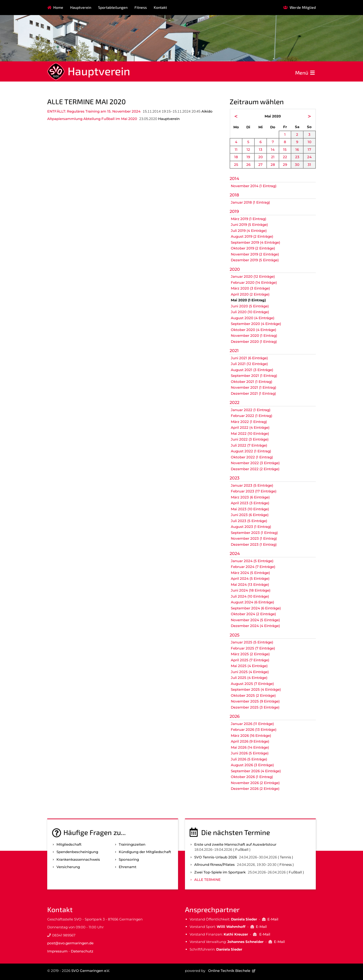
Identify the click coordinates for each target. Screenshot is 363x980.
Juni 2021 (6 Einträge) (249, 358)
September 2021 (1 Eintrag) (254, 376)
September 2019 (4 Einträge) (255, 242)
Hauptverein (81, 7)
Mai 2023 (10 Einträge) (250, 509)
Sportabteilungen (113, 7)
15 (285, 150)
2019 (234, 211)
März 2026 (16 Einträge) (251, 736)
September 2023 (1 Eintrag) (254, 533)
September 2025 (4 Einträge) (256, 689)
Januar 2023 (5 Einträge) (252, 485)
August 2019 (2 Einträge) (252, 236)
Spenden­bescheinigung (77, 852)
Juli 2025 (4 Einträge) (249, 678)
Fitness (141, 7)
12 (248, 150)
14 (273, 150)
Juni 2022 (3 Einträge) (250, 439)
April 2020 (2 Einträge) (250, 294)
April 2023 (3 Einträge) (250, 503)
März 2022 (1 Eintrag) (249, 422)
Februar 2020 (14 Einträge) (254, 282)
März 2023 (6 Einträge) (250, 497)
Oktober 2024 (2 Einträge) (253, 614)
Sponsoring (129, 859)
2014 (234, 179)
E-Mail (273, 919)
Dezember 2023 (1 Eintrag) (254, 544)
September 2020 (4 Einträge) (256, 324)
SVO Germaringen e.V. (91, 971)
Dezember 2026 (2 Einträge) (255, 789)
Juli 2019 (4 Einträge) (249, 231)
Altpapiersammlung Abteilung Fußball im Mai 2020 (92, 119)
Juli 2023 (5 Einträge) (249, 521)
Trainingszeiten (132, 844)
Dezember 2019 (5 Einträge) (255, 260)
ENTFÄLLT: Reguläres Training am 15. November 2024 (94, 111)
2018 (234, 195)
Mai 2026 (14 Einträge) (250, 747)
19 (248, 157)
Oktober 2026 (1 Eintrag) (252, 777)
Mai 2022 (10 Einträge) (250, 433)
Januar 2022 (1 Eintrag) (251, 410)
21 (273, 157)
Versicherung (68, 867)
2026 (235, 716)
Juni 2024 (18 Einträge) (251, 590)
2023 (235, 478)
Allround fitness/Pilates (214, 865)
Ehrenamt (128, 867)
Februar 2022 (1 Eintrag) (252, 416)
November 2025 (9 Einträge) (255, 701)
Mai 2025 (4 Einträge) (249, 666)
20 (261, 157)
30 (297, 165)
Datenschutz (82, 951)
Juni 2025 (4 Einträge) (250, 672)
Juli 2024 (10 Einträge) (250, 596)
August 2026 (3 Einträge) (252, 765)
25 (236, 165)
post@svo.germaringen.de (70, 943)
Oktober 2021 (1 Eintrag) (252, 382)
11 (236, 150)
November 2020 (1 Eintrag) (254, 336)
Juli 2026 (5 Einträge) (249, 759)
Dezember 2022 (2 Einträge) (255, 469)
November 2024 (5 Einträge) (255, 620)
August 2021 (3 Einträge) (252, 370)
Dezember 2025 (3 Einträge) (255, 707)
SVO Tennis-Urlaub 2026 (216, 857)
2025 (235, 635)
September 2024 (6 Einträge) (256, 608)
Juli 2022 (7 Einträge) (249, 445)
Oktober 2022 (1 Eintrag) (252, 457)
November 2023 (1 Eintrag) (254, 538)
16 (297, 150)
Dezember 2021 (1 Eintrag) (253, 393)
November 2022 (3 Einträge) (255, 463)
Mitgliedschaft (69, 844)
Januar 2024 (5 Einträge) (252, 561)
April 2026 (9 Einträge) (250, 741)
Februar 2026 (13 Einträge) (254, 729)
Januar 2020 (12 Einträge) (253, 276)
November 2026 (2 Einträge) (255, 783)
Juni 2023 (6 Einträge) (250, 515)
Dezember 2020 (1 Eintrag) (254, 342)
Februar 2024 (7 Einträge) (253, 567)
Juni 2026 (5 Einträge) (250, 753)
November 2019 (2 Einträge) (255, 254)
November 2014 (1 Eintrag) (254, 186)
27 (260, 165)
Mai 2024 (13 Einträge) (250, 585)
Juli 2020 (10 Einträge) (250, 312)
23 (297, 157)
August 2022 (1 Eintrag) (251, 451)
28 (273, 165)
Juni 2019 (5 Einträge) (249, 225)
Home (58, 7)
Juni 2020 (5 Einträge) (250, 306)
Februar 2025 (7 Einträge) (253, 648)
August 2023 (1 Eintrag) (251, 527)
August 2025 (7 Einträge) (252, 684)
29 (285, 165)
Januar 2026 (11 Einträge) (252, 724)
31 (309, 165)
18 (236, 157)
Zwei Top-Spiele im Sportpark (220, 872)
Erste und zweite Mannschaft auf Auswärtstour (235, 844)
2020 (235, 269)
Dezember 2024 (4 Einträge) (255, 626)
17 (309, 150)
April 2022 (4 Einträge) (250, 427)
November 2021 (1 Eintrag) (253, 387)
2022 (235, 403)
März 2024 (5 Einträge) (250, 573)
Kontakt (160, 7)
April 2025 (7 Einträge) (250, 660)
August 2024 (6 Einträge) (252, 602)
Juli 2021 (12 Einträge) (249, 364)
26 (248, 165)
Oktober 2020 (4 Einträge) (253, 330)
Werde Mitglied (303, 7)
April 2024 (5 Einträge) (250, 578)
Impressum (57, 951)
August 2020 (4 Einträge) (253, 318)
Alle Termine (207, 880)
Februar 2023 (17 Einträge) (254, 491)
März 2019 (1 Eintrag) (249, 219)
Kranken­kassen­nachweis (78, 859)
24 (309, 157)
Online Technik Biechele (229, 971)
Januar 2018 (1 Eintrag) (250, 202)
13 (261, 150)
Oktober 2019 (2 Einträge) (253, 248)
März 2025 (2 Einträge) (250, 654)
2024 (235, 554)
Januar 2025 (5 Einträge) (252, 642)
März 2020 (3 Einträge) (250, 288)
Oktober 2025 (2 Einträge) (253, 695)
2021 (234, 351)
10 (310, 142)
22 (285, 157)
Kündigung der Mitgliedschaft (145, 852)
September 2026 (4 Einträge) (256, 771)
